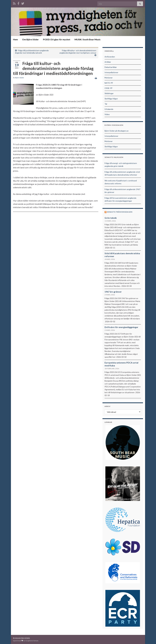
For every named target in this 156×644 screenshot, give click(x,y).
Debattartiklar (111, 67)
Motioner (109, 78)
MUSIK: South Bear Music (88, 39)
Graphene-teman (32, 641)
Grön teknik (111, 218)
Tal (106, 104)
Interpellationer (111, 72)
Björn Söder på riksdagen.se (117, 131)
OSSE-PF (108, 88)
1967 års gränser (113, 292)
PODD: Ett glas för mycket (57, 39)
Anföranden (110, 57)
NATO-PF (109, 83)
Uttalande (109, 109)
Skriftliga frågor (111, 99)
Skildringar (109, 93)
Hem (15, 39)
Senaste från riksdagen (120, 212)
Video (107, 114)
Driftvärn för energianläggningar (121, 327)
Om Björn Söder (30, 39)
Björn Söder (20, 78)
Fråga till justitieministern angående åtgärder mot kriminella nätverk (32, 52)
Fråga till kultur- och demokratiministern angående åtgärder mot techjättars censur (78, 52)
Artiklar (108, 62)
